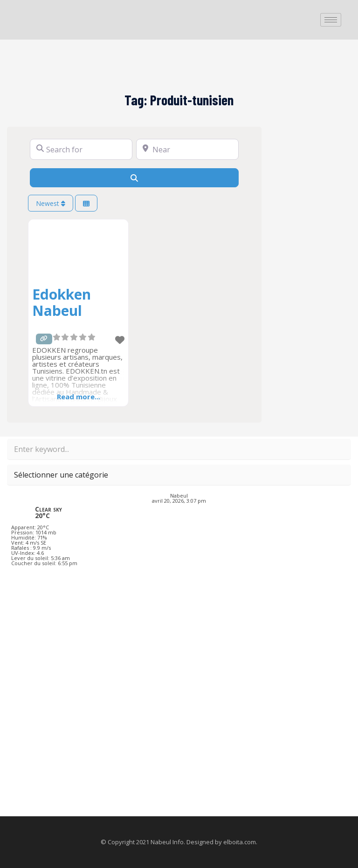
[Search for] (81, 149)
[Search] (134, 178)
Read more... (79, 396)
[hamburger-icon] (331, 20)
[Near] (187, 149)
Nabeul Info (167, 842)
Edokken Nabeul (62, 302)
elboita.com (240, 842)
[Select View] (86, 203)
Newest (51, 203)
